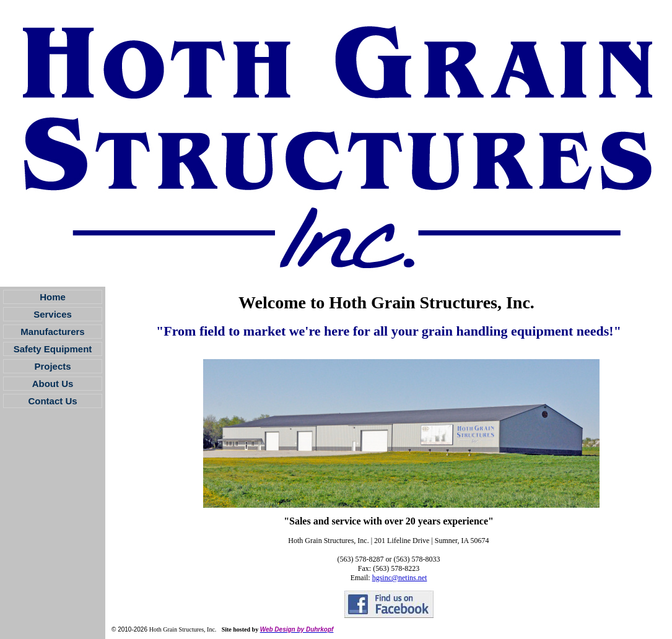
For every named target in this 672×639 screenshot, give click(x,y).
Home (53, 297)
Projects (52, 366)
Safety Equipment (53, 349)
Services (53, 314)
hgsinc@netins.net (400, 578)
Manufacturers (52, 332)
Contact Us (52, 401)
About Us (53, 384)
